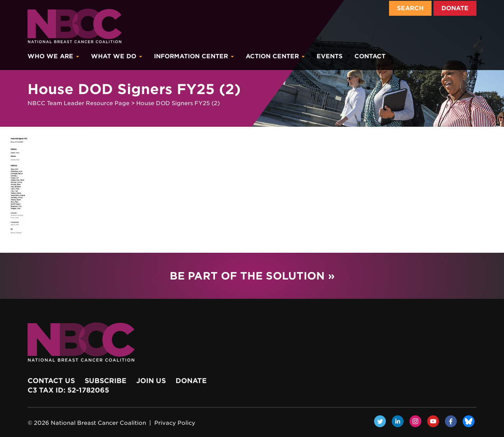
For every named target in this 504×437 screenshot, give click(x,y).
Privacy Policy (175, 423)
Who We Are (53, 56)
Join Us (151, 381)
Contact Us (51, 381)
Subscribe (106, 381)
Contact (370, 56)
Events (330, 56)
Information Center (194, 56)
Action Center (275, 56)
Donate (455, 8)
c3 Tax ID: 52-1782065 (68, 390)
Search (410, 8)
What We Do (117, 56)
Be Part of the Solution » (252, 276)
